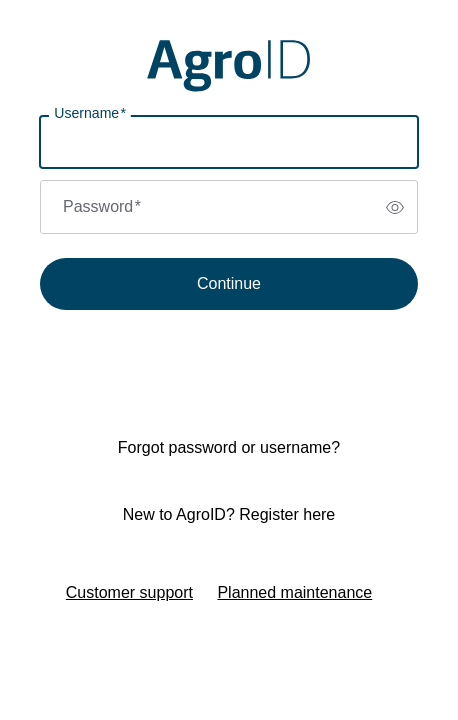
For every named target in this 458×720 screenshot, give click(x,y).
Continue (229, 283)
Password (102, 206)
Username (90, 113)
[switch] (395, 207)
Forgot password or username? (229, 447)
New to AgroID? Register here (229, 514)
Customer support (129, 592)
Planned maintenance (294, 592)
